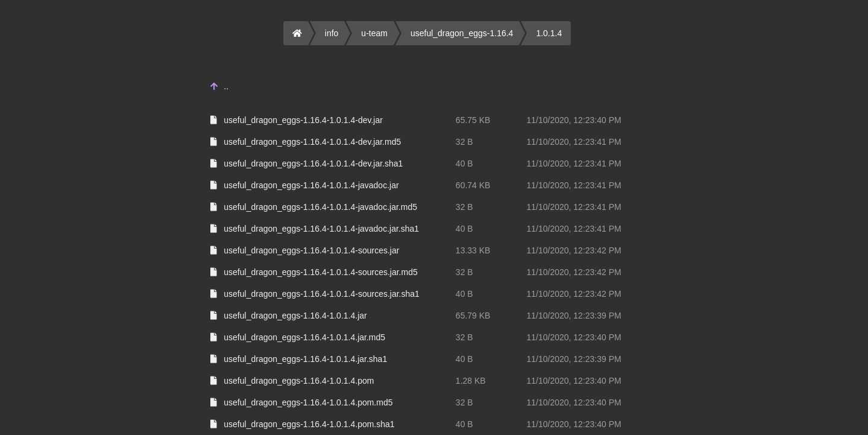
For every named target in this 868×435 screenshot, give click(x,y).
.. (226, 86)
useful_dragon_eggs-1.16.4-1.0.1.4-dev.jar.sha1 (313, 164)
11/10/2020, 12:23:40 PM (574, 120)
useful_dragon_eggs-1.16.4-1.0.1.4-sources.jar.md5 (320, 272)
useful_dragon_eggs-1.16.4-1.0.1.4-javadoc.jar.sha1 (321, 229)
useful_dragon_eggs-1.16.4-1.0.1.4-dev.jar (303, 120)
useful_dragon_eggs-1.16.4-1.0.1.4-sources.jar (311, 250)
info (332, 33)
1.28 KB (471, 381)
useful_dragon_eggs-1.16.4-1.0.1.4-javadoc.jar (311, 185)
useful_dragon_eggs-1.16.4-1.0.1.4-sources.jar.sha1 (322, 294)
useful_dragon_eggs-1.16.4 (462, 33)
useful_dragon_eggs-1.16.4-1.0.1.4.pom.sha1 (309, 424)
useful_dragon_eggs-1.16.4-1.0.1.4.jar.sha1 (305, 359)
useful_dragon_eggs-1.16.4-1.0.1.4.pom (299, 381)
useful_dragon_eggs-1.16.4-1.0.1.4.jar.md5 (304, 337)
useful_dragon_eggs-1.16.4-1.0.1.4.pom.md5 (308, 402)
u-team (374, 33)
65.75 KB (473, 120)
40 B (464, 164)
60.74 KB (473, 185)
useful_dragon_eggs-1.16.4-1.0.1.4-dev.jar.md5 (312, 142)
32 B (464, 142)
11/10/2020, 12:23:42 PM (574, 250)
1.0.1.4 (549, 33)
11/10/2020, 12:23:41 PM (574, 142)
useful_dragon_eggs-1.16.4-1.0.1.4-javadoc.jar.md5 (320, 207)
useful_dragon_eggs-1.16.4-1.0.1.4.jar (295, 316)
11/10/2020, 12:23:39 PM (574, 316)
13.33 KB (473, 250)
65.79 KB (473, 316)
